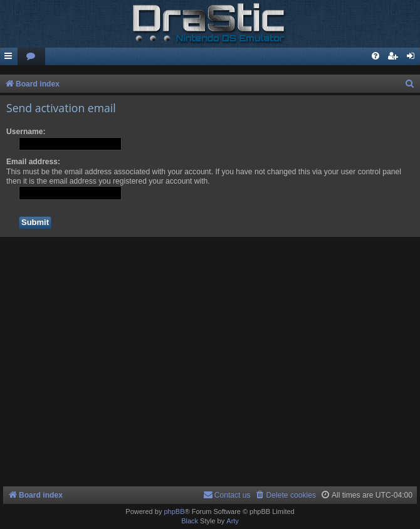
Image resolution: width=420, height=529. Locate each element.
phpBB (174, 511)
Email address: (33, 162)
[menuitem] (31, 57)
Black (190, 521)
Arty (233, 521)
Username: (26, 132)
